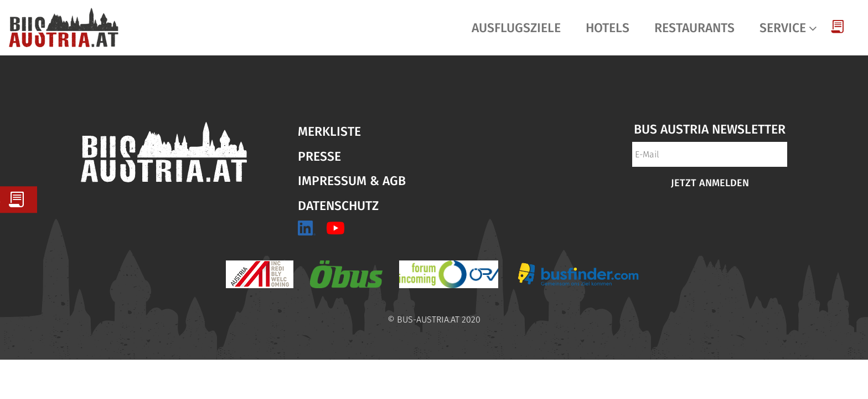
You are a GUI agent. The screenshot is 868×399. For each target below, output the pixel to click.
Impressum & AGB (352, 181)
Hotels (608, 28)
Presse (319, 156)
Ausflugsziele (516, 28)
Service (783, 28)
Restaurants (694, 28)
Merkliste (329, 131)
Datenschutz (338, 206)
